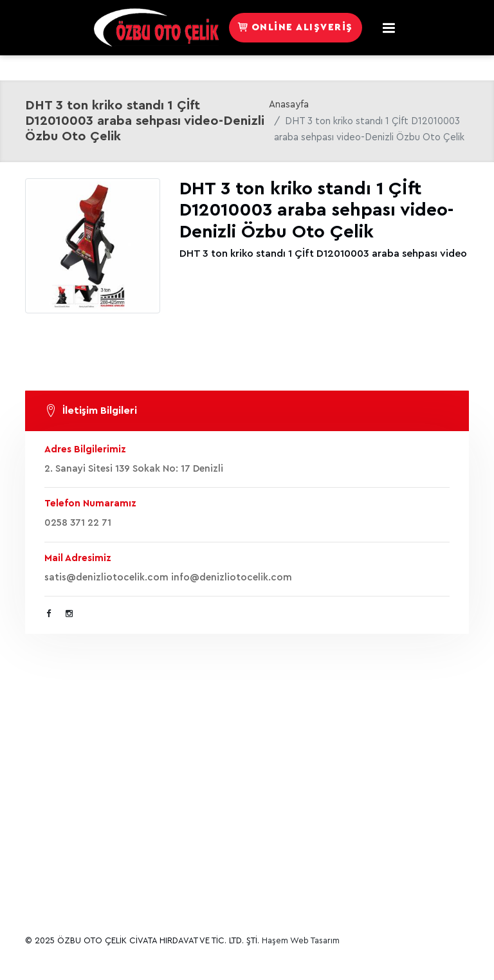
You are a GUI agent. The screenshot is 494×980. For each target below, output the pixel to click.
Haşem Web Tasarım (301, 940)
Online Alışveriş (296, 27)
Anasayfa (289, 105)
